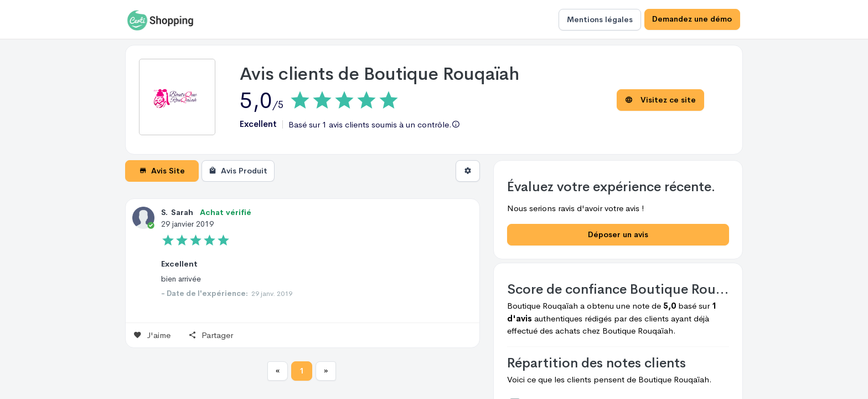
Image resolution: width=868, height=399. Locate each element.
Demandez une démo (692, 19)
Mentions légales (599, 19)
